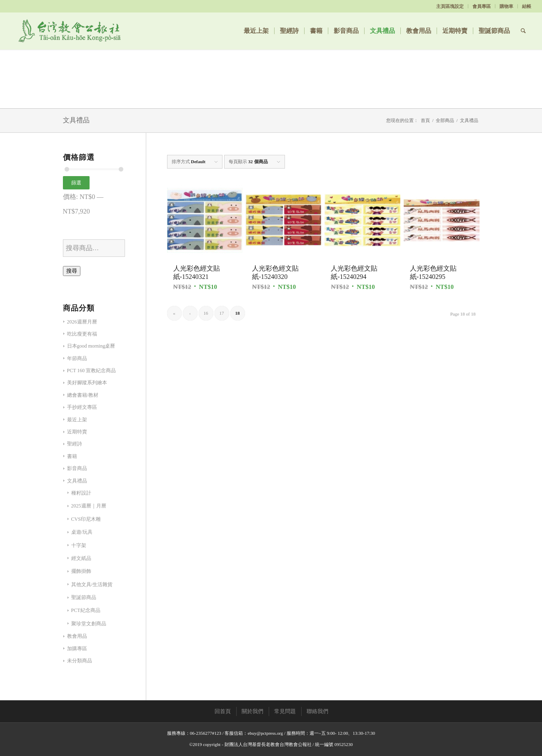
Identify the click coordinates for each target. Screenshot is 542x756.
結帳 (527, 6)
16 (206, 313)
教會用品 (77, 636)
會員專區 (482, 6)
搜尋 (72, 271)
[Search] (523, 31)
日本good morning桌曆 (91, 346)
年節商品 (77, 358)
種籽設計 (81, 493)
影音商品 (77, 468)
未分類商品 (80, 661)
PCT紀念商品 (86, 610)
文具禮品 (77, 481)
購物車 (506, 6)
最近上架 (77, 420)
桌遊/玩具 (82, 532)
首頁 (425, 120)
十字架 (79, 545)
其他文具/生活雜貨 (92, 584)
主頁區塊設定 (450, 6)
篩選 (76, 183)
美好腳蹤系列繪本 (87, 383)
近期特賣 (77, 432)
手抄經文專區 (82, 407)
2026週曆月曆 (82, 322)
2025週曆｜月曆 (89, 506)
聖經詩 (75, 444)
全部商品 (445, 120)
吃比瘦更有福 (82, 334)
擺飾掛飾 (81, 571)
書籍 (72, 456)
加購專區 (77, 649)
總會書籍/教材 (83, 395)
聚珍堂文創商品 (89, 624)
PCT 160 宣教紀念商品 (92, 371)
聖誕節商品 (84, 597)
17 (222, 313)
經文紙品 (81, 558)
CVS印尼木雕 (86, 519)
